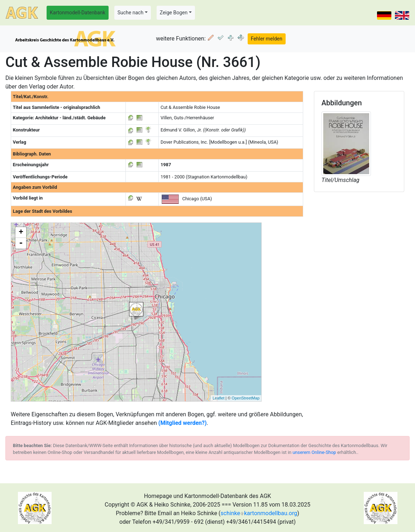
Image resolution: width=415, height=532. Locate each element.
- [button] (21, 243)
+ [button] (21, 233)
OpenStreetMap (245, 398)
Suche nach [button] (130, 13)
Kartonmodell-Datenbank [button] (78, 13)
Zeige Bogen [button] (174, 13)
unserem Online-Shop (314, 452)
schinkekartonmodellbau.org (259, 513)
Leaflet (218, 398)
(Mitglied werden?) (183, 423)
